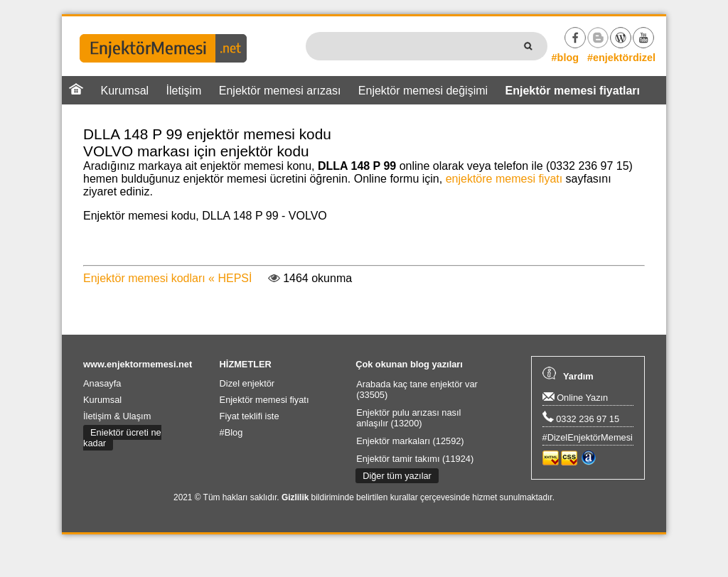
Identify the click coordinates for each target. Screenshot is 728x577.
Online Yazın (576, 398)
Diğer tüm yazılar (397, 476)
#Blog (231, 432)
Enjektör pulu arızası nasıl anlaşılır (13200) (408, 418)
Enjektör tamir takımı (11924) (415, 459)
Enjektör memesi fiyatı (264, 400)
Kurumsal (125, 91)
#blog (565, 58)
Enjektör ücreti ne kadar (122, 438)
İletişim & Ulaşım (117, 416)
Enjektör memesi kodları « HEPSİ (167, 278)
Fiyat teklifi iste (250, 416)
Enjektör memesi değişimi (423, 91)
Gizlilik (295, 497)
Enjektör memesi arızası (280, 91)
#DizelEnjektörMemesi (588, 437)
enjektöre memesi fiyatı (504, 179)
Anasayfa (102, 383)
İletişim (184, 91)
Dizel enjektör (247, 383)
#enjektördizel (621, 58)
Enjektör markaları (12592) (410, 441)
